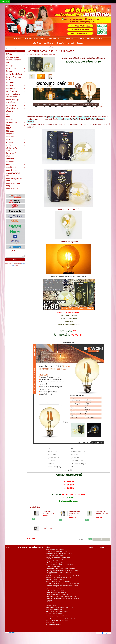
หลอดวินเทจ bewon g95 (48, 55)
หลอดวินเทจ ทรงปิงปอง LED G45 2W (74, 514)
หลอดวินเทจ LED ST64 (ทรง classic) (48, 513)
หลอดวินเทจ (33, 47)
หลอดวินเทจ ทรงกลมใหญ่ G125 (48, 528)
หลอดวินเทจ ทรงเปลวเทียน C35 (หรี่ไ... (102, 514)
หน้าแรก (28, 47)
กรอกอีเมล (8, 254)
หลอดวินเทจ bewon (36, 55)
